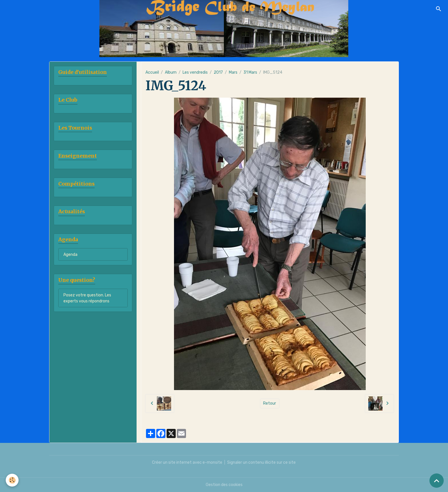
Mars (233, 72)
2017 (218, 72)
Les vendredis (195, 72)
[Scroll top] (437, 481)
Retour (270, 403)
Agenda (70, 255)
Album (171, 72)
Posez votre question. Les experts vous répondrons (87, 298)
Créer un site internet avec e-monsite (187, 462)
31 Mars (250, 72)
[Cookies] (12, 480)
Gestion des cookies (224, 485)
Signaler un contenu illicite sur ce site (261, 462)
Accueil (152, 72)
